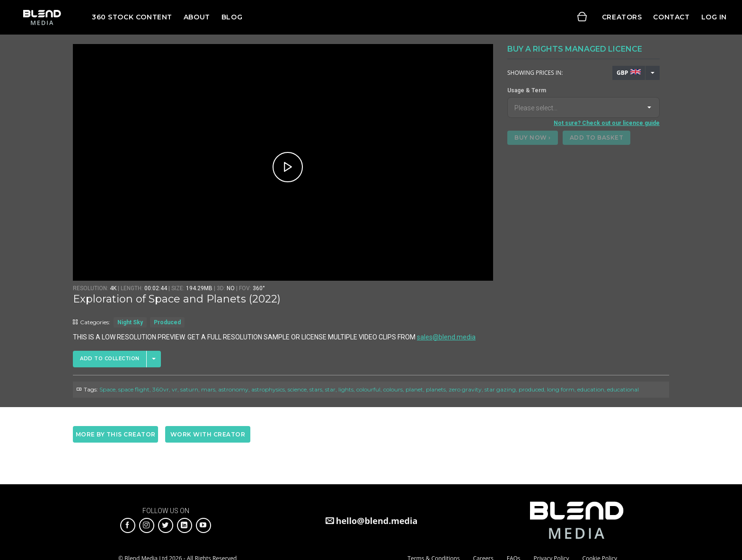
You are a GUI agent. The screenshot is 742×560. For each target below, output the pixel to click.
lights (346, 389)
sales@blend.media (446, 337)
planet (414, 389)
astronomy (233, 389)
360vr (161, 389)
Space (107, 389)
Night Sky (130, 322)
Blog (232, 17)
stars (316, 389)
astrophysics (268, 389)
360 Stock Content (132, 17)
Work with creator (208, 434)
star (330, 389)
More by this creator (116, 434)
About (197, 17)
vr (175, 389)
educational (623, 389)
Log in (714, 17)
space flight (134, 389)
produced (531, 389)
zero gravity (465, 389)
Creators (622, 17)
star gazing (500, 389)
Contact (671, 17)
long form (561, 389)
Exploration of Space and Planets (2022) (177, 299)
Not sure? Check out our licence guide (607, 123)
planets (436, 389)
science (297, 389)
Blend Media (42, 17)
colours (393, 389)
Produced (167, 322)
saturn (189, 389)
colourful (368, 389)
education (591, 389)
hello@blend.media (377, 521)
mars (208, 389)
